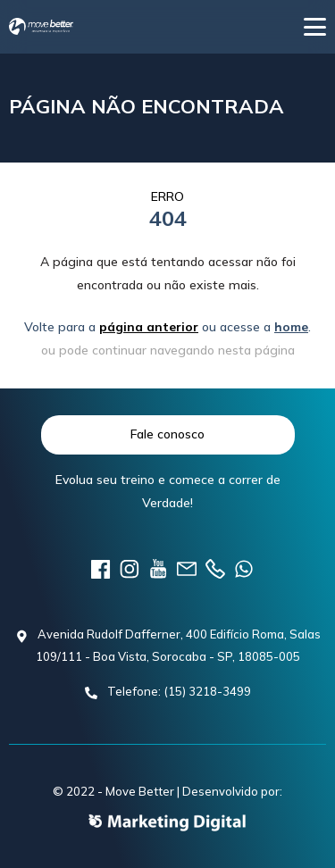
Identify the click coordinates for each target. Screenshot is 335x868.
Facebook (101, 569)
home (291, 327)
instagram (130, 569)
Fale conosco (167, 434)
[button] (315, 27)
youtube (158, 569)
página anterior (149, 327)
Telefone (215, 569)
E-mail (187, 569)
